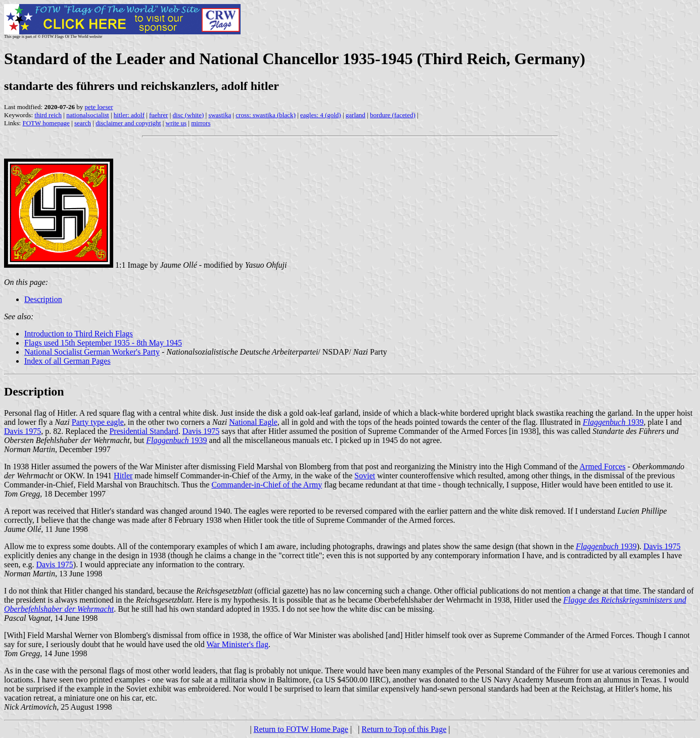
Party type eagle (98, 422)
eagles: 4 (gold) (321, 115)
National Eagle (253, 422)
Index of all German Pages (67, 361)
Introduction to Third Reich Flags (79, 334)
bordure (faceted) (393, 115)
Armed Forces (603, 466)
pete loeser (99, 107)
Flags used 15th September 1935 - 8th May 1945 (103, 343)
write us (176, 123)
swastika (220, 115)
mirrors (201, 123)
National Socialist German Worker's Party (92, 352)
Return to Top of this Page (404, 729)
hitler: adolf (129, 115)
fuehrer (159, 115)
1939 (613, 422)
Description (43, 299)
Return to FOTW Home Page (301, 729)
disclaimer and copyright (128, 123)
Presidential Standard (144, 431)
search (83, 123)
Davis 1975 (22, 431)
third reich (48, 115)
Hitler (123, 476)
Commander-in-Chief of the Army (267, 485)
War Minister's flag (238, 644)
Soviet (365, 476)
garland (356, 115)
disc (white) (189, 115)
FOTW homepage (46, 123)
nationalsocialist (87, 115)
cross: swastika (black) (265, 115)
